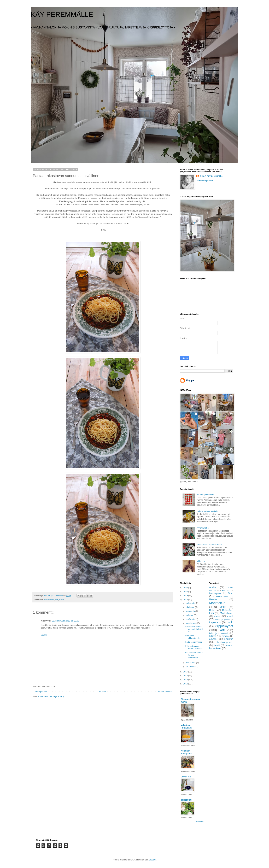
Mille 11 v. (201, 561)
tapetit (217, 645)
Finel (230, 593)
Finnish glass (222, 596)
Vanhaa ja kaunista (205, 495)
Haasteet (213, 599)
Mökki (223, 607)
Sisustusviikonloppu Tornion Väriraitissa (194, 655)
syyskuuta (191, 611)
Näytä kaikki (200, 821)
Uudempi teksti (40, 692)
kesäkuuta (191, 619)
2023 (186, 588)
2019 (186, 596)
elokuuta (190, 615)
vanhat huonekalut (221, 647)
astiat (217, 616)
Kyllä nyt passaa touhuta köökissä (194, 647)
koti (57, 600)
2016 (186, 676)
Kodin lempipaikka (193, 642)
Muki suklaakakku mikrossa (209, 545)
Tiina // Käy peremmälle (211, 176)
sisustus (229, 639)
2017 (186, 672)
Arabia (213, 587)
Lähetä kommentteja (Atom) (51, 696)
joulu (231, 622)
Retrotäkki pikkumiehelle (193, 637)
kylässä (213, 636)
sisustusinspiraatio (225, 642)
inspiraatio (215, 622)
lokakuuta (190, 607)
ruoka (62, 600)
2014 (186, 684)
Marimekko (217, 603)
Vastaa (44, 635)
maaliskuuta (191, 623)
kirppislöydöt (224, 626)
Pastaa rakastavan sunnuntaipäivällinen (194, 629)
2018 (186, 600)
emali (230, 616)
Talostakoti (186, 800)
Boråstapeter (215, 593)
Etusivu (102, 692)
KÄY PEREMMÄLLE (62, 14)
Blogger (153, 860)
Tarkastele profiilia (204, 180)
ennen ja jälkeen (223, 620)
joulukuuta (191, 603)
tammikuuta (191, 667)
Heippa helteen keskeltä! (208, 511)
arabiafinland (49, 600)
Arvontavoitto (203, 528)
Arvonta (225, 590)
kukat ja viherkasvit (219, 633)
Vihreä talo (186, 777)
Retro (212, 610)
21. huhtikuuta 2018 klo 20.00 (65, 621)
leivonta (225, 636)
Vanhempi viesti (165, 692)
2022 (186, 592)
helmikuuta (191, 663)
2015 (186, 680)
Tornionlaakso (227, 613)
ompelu (213, 639)
